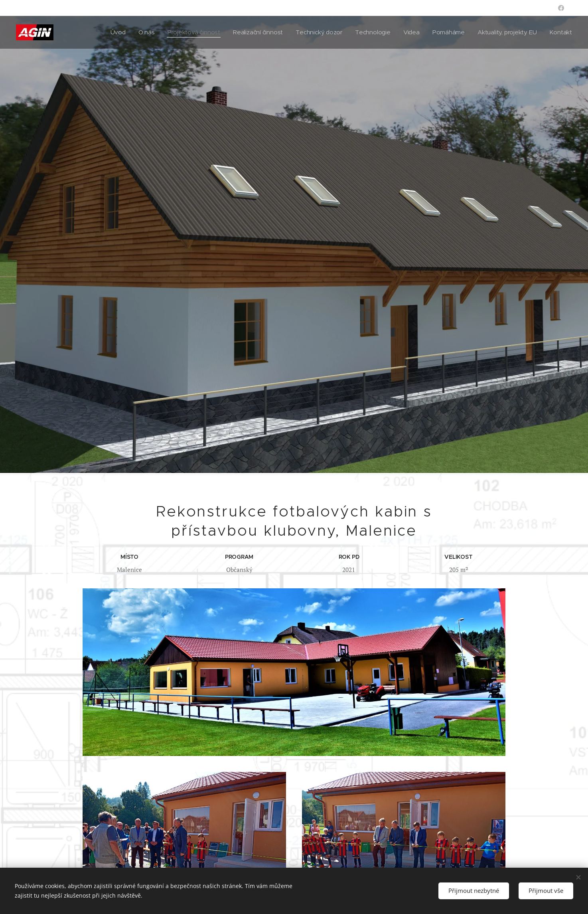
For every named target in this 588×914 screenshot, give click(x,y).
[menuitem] (111, 32)
